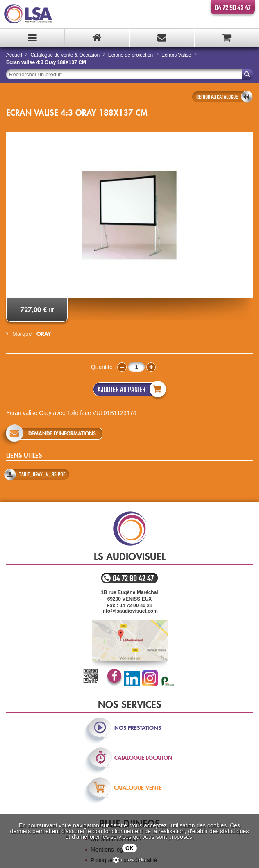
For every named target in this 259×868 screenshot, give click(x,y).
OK (129, 848)
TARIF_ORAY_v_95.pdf (42, 475)
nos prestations (138, 728)
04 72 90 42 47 (233, 8)
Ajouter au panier (130, 389)
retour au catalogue (217, 97)
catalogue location (143, 758)
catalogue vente (138, 788)
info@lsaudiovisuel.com (129, 611)
